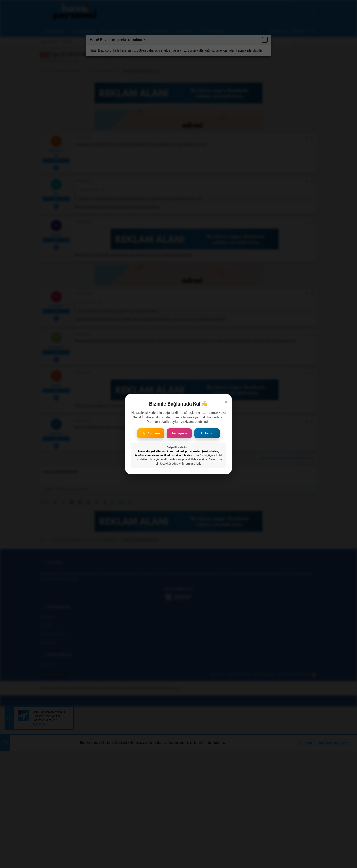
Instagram (179, 433)
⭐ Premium (151, 433)
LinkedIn (207, 433)
